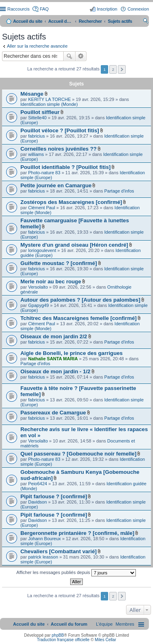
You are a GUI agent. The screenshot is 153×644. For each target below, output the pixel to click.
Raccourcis (18, 9)
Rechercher (69, 56)
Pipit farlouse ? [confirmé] (54, 496)
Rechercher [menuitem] (146, 22)
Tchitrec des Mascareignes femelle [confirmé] (79, 318)
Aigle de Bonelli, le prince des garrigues (72, 353)
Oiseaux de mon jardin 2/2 (54, 336)
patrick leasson (43, 557)
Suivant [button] (122, 69)
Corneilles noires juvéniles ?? (59, 149)
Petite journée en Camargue (56, 185)
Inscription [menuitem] (107, 9)
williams (36, 154)
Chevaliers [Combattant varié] (59, 551)
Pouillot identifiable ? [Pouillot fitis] (65, 167)
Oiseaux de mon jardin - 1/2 (55, 371)
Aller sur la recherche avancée (37, 46)
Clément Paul (42, 208)
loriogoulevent (42, 250)
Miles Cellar (105, 640)
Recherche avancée (81, 56)
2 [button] (113, 69)
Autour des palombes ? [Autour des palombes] (80, 300)
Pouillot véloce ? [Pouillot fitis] (60, 130)
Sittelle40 (37, 118)
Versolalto (38, 287)
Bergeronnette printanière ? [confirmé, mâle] (77, 533)
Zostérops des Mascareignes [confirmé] (71, 202)
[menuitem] (125, 624)
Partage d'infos (119, 191)
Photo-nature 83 (44, 173)
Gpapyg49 (39, 305)
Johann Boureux (44, 539)
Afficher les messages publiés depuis (76, 573)
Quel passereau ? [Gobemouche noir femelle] (78, 454)
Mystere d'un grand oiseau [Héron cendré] (74, 245)
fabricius (37, 136)
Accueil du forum (60, 21)
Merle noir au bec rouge (51, 281)
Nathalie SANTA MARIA (53, 359)
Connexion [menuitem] (138, 9)
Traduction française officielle (63, 640)
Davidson (38, 502)
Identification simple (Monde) (49, 104)
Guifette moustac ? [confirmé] (59, 263)
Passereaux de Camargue (53, 413)
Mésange (32, 94)
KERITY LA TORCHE (50, 99)
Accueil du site (28, 21)
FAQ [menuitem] (44, 9)
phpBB (58, 635)
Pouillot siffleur (40, 112)
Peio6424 (38, 484)
